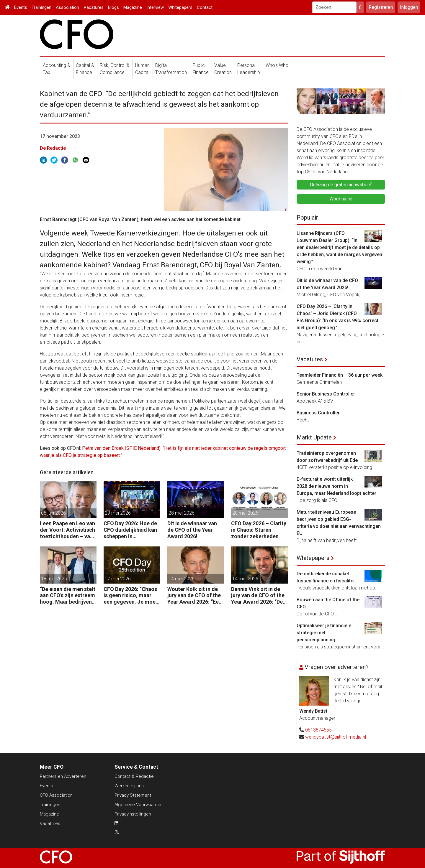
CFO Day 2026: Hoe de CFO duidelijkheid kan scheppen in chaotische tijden (130, 530)
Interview (155, 7)
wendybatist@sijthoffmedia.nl (336, 737)
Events (21, 7)
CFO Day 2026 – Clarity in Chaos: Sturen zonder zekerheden (259, 530)
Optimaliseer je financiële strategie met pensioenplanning (324, 633)
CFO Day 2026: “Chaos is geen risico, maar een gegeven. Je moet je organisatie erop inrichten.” (131, 596)
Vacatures (94, 7)
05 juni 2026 (53, 513)
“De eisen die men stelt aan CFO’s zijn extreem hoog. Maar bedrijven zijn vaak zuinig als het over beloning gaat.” (68, 596)
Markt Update (314, 437)
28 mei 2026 (182, 513)
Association (67, 7)
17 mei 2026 (118, 579)
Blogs (113, 7)
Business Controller (318, 413)
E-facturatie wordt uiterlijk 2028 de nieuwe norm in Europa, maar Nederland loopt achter (336, 486)
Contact (205, 7)
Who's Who (277, 65)
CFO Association (56, 795)
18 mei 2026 (54, 579)
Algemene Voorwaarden (139, 805)
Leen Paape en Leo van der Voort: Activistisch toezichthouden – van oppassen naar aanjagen (67, 530)
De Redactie (53, 148)
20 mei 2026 (245, 513)
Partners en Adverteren (63, 776)
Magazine (133, 7)
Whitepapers (180, 7)
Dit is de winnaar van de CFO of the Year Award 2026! (192, 530)
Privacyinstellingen (133, 814)
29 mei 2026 (118, 513)
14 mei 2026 (182, 579)
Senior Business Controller (326, 394)
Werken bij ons (129, 786)
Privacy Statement (133, 795)
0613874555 (318, 730)
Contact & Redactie (134, 776)
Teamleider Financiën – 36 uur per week (340, 375)
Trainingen (41, 7)
